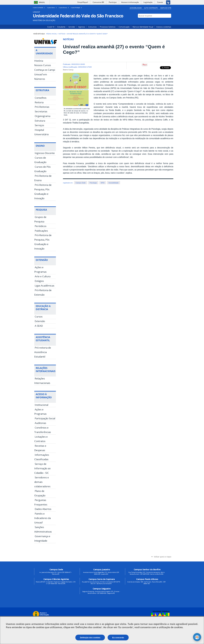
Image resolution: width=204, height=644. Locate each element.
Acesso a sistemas (164, 27)
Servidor (72, 27)
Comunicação (124, 27)
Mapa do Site (166, 8)
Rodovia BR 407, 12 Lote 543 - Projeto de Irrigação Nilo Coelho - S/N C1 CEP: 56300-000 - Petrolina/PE (56, 583)
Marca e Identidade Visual (143, 27)
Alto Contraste (151, 8)
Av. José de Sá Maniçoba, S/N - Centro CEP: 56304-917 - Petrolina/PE (56, 573)
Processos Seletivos (108, 27)
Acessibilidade (136, 8)
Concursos (92, 27)
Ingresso (82, 27)
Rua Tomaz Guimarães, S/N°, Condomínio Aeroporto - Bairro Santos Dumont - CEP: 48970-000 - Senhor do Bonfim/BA (147, 573)
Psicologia (93, 183)
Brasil (42, 2)
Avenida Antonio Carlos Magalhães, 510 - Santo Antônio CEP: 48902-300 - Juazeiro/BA (101, 573)
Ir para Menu (52, 8)
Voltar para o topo (163, 557)
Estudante (61, 27)
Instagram (161, 21)
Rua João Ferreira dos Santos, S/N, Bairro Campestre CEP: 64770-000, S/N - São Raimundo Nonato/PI (101, 583)
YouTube (169, 21)
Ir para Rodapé (77, 8)
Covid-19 (51, 27)
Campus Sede (81, 183)
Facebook (165, 21)
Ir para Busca (64, 8)
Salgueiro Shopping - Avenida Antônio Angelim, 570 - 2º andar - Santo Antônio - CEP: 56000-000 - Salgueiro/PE (101, 592)
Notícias (62, 34)
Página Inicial (52, 34)
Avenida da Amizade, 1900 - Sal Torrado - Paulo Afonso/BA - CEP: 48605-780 (147, 583)
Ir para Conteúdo (39, 8)
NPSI (103, 183)
